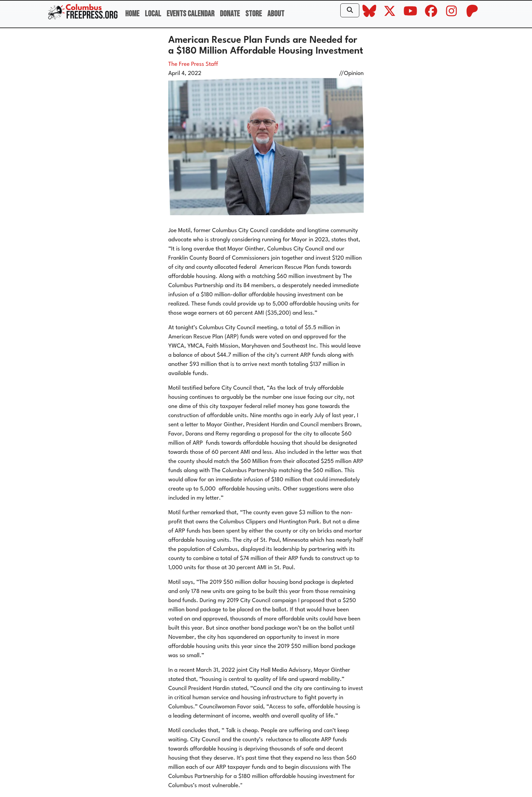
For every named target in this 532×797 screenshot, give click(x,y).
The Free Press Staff (193, 64)
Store (254, 14)
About (276, 14)
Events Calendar (191, 14)
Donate (230, 14)
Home (132, 14)
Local (153, 14)
